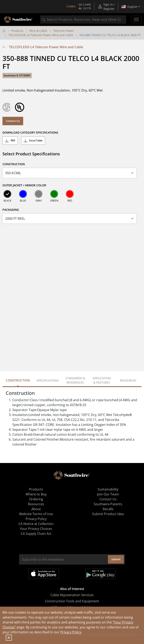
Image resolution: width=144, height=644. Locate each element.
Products (17, 31)
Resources (36, 504)
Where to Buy (36, 494)
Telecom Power (63, 31)
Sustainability (108, 489)
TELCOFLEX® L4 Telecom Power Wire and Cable (41, 35)
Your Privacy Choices (36, 529)
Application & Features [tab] (102, 380)
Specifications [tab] (48, 380)
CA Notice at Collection (36, 524)
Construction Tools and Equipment (72, 601)
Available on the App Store (44, 574)
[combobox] (83, 19)
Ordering (36, 499)
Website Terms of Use (36, 514)
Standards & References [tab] (75, 380)
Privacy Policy (71, 632)
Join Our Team (108, 494)
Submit (116, 559)
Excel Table (33, 141)
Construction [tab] (18, 380)
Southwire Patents (108, 504)
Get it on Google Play (100, 574)
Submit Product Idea (108, 514)
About (36, 509)
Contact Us (13, 121)
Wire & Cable (38, 31)
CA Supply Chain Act (36, 534)
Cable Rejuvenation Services (72, 595)
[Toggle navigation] (136, 19)
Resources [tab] (128, 380)
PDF (10, 141)
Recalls (108, 509)
